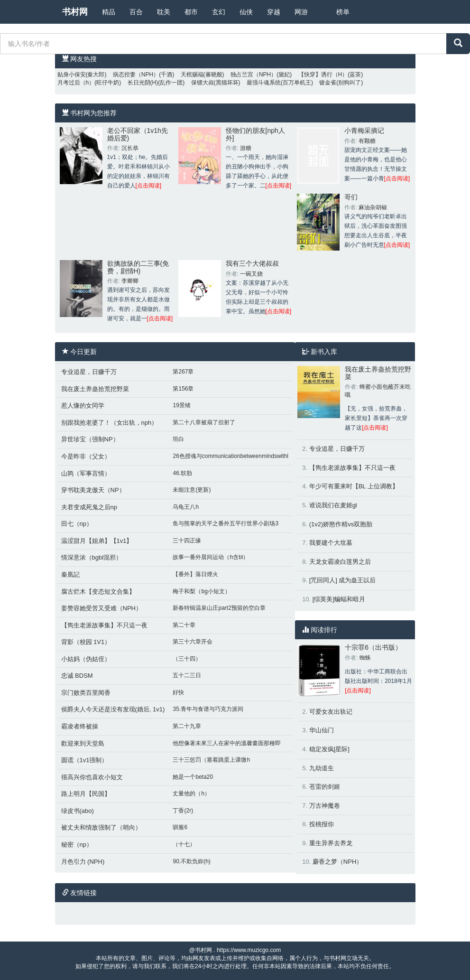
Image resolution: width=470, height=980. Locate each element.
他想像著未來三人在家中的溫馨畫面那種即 (227, 743)
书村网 (75, 12)
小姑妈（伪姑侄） (86, 659)
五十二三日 (187, 675)
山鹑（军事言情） (86, 473)
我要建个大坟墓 (331, 543)
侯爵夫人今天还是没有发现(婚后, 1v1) (113, 709)
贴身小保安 (72, 75)
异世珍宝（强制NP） (90, 439)
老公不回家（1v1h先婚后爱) (138, 134)
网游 (301, 12)
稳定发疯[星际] (329, 749)
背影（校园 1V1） (86, 642)
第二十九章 (187, 726)
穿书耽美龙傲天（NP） (93, 490)
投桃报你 (322, 824)
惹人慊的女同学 (83, 406)
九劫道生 (322, 768)
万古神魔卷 (325, 806)
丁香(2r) (183, 811)
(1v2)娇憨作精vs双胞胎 (341, 524)
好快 (178, 692)
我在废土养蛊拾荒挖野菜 (95, 389)
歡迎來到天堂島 (83, 743)
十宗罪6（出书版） (373, 647)
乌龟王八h (186, 507)
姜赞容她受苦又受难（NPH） (101, 608)
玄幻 (219, 12)
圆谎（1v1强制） (85, 760)
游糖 (246, 148)
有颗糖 (367, 141)
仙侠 (246, 12)
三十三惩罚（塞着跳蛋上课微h (211, 760)
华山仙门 (322, 730)
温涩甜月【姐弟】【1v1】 (97, 541)
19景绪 (181, 405)
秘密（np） (77, 845)
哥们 (351, 197)
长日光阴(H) (143, 83)
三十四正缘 (187, 541)
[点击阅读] (149, 186)
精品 (109, 12)
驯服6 (180, 827)
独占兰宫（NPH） (253, 75)
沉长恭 (130, 148)
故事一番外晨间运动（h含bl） (211, 557)
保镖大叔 (203, 83)
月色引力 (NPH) (83, 862)
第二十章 (184, 625)
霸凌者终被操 (80, 726)
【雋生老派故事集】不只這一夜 (104, 625)
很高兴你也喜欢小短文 (92, 777)
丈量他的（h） (191, 793)
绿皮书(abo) (78, 811)
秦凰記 (70, 574)
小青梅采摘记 (364, 131)
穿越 (274, 12)
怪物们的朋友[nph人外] (255, 134)
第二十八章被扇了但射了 (204, 422)
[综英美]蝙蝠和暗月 (339, 599)
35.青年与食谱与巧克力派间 (208, 709)
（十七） (184, 844)
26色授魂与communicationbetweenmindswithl (230, 456)
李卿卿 (130, 281)
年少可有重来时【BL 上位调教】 (354, 486)
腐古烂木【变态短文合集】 (98, 592)
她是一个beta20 (193, 777)
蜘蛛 (365, 658)
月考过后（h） (76, 83)
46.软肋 (182, 473)
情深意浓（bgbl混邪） (92, 557)
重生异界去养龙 (331, 843)
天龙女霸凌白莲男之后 (340, 562)
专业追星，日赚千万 (89, 372)
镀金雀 (328, 83)
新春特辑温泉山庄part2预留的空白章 (219, 608)
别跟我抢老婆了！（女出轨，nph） (110, 423)
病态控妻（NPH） (136, 75)
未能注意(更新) (192, 490)
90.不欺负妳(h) (191, 861)
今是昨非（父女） (86, 456)
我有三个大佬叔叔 (252, 263)
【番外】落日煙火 (195, 574)
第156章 (183, 389)
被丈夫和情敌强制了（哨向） (101, 827)
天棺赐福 (192, 75)
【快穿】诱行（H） (323, 75)
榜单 (343, 12)
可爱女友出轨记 (331, 712)
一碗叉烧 (251, 274)
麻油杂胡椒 (373, 207)
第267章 (183, 372)
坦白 (178, 439)
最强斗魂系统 (264, 83)
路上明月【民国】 (86, 794)
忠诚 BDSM (77, 676)
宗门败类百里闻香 (86, 693)
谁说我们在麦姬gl (333, 505)
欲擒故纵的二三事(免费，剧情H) (138, 267)
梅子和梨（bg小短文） (201, 591)
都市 (191, 12)
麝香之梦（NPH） (337, 862)
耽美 (164, 12)
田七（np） (77, 524)
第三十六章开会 (193, 642)
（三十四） (187, 659)
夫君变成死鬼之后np (89, 507)
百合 (136, 12)
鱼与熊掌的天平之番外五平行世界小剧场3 (226, 523)
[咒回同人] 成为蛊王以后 (343, 580)
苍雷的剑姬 (325, 787)
